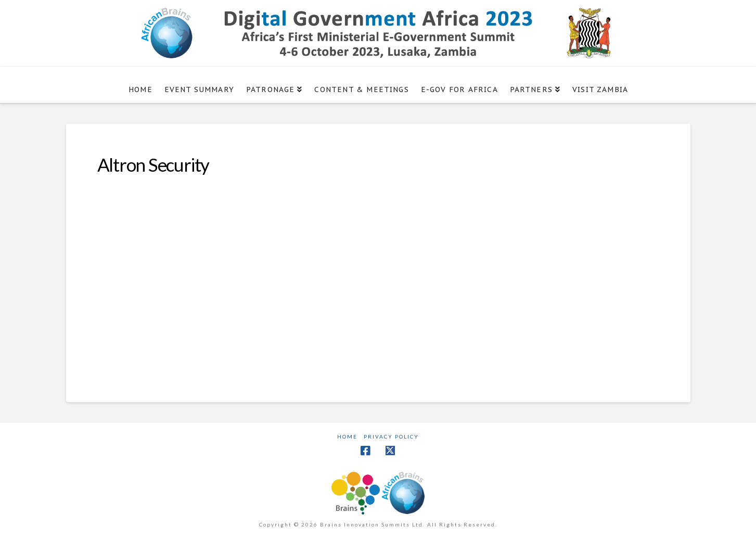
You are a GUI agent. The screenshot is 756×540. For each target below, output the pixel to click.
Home (347, 436)
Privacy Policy (391, 436)
